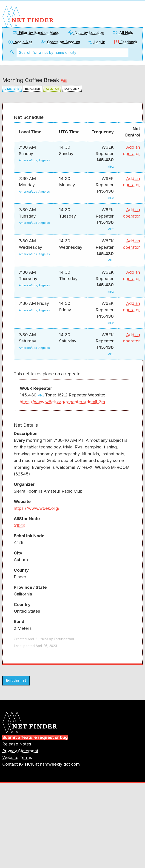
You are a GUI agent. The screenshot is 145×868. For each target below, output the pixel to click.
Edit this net (16, 680)
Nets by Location (86, 33)
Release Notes (17, 744)
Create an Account (60, 42)
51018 (19, 525)
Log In (96, 42)
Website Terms (17, 757)
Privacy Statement (20, 751)
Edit (64, 81)
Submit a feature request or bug (35, 737)
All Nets (123, 33)
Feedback (125, 42)
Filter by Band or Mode (36, 33)
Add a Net (20, 42)
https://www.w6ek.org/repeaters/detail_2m (62, 402)
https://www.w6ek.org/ (37, 508)
